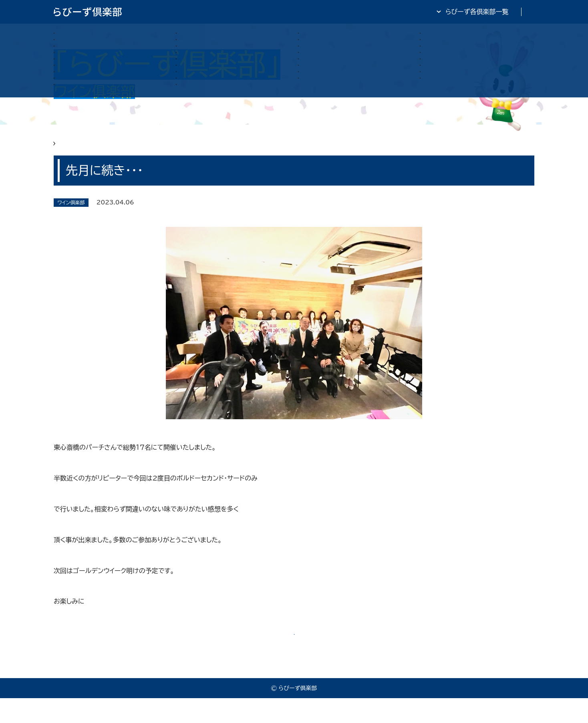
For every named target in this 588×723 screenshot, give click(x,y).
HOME (64, 149)
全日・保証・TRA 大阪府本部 (494, 12)
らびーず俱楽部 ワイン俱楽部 (124, 149)
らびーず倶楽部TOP (315, 12)
